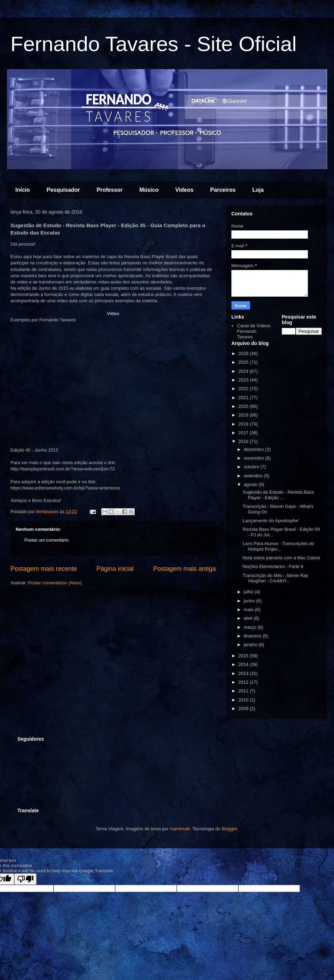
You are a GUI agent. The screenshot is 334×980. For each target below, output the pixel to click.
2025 (244, 362)
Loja (258, 190)
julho (249, 592)
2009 (244, 709)
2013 (244, 673)
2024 (244, 371)
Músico (149, 190)
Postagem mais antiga (184, 569)
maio (249, 610)
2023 (244, 380)
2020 (244, 406)
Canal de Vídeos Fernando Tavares (254, 331)
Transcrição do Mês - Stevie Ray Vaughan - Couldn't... (275, 578)
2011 (244, 691)
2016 (244, 441)
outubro (252, 467)
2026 (244, 353)
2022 (244, 389)
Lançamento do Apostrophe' (271, 521)
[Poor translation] (25, 879)
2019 (244, 415)
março (251, 627)
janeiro (251, 645)
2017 (244, 433)
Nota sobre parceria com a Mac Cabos (281, 558)
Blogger (229, 829)
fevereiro (253, 636)
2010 (244, 700)
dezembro (255, 449)
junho (250, 601)
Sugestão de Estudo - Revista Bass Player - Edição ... (278, 495)
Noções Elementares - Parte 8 (273, 566)
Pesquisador (63, 190)
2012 (244, 682)
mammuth (180, 829)
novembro (255, 458)
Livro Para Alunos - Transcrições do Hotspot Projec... (278, 546)
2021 (244, 398)
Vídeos (184, 190)
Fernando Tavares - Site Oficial (154, 44)
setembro (254, 476)
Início (23, 190)
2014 (244, 664)
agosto (251, 484)
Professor (110, 190)
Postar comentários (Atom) (55, 583)
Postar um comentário (46, 540)
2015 (244, 656)
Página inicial (115, 569)
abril (249, 618)
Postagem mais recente (44, 569)
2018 (244, 424)
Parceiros (223, 190)
